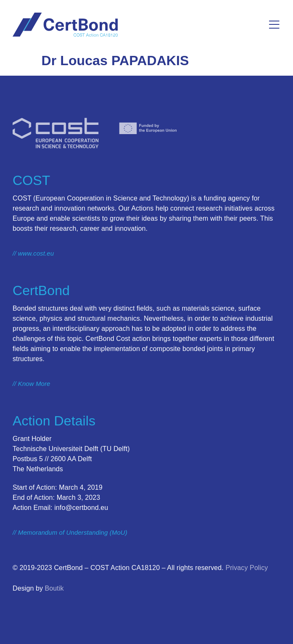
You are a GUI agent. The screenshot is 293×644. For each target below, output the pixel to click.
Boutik (54, 588)
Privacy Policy (247, 568)
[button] (275, 25)
